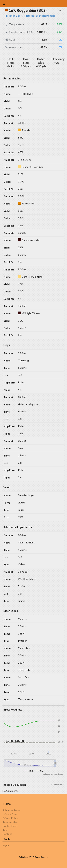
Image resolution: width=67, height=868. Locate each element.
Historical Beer (13, 16)
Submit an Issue (11, 810)
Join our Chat (10, 814)
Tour (5, 830)
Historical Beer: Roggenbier (40, 16)
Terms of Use (10, 822)
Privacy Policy (10, 818)
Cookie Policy (10, 826)
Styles (6, 846)
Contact (7, 834)
